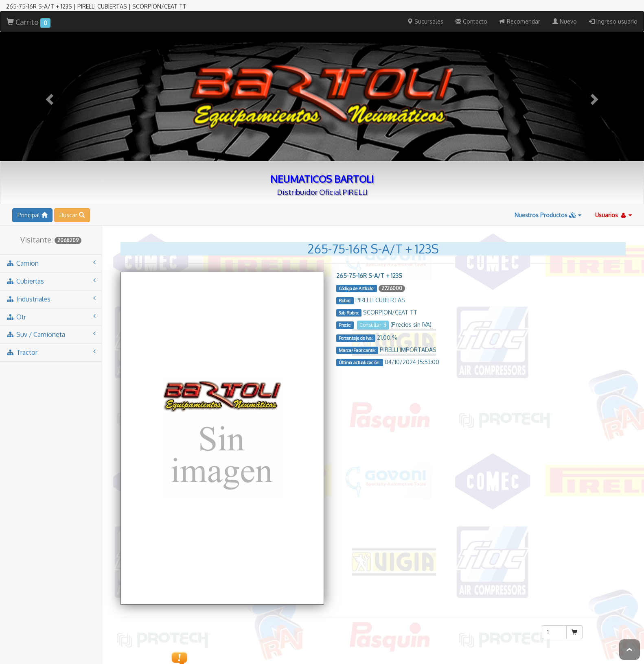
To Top (630, 650)
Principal (32, 168)
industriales (51, 252)
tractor (51, 305)
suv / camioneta (51, 287)
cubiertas (51, 234)
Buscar (72, 168)
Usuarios (613, 168)
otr (51, 270)
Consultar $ (373, 278)
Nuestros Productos (548, 168)
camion (51, 216)
